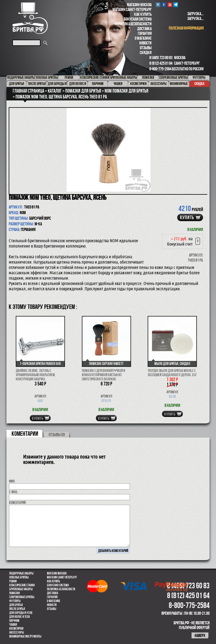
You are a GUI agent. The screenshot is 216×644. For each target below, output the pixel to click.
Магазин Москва (139, 5)
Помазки (14, 593)
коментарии (25, 434)
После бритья (17, 609)
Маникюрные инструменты (25, 636)
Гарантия (145, 33)
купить (187, 217)
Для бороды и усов (21, 613)
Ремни (13, 581)
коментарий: (18, 502)
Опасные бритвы (19, 577)
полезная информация (186, 28)
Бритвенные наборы (21, 589)
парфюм (14, 621)
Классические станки (22, 585)
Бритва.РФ (30, 18)
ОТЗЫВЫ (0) (57, 435)
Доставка (144, 29)
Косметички (16, 629)
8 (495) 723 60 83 (161, 58)
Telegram (176, 5)
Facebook (164, 5)
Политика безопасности (133, 24)
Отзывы (146, 48)
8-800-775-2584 (160, 69)
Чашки (13, 625)
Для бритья (16, 605)
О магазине (143, 38)
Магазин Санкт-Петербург (132, 9)
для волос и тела (20, 617)
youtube (170, 5)
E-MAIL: (14, 492)
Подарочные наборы (21, 573)
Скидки (146, 52)
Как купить (143, 14)
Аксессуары (17, 632)
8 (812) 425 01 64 (161, 63)
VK (158, 5)
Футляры (15, 601)
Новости (145, 43)
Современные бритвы (22, 597)
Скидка (199, 84)
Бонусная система (138, 19)
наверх (200, 635)
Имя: (12, 481)
